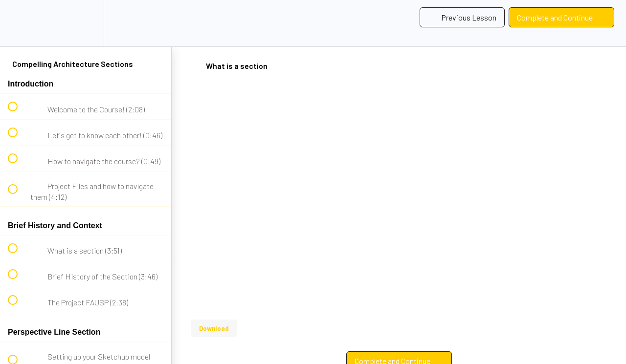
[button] (18, 23)
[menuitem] (86, 23)
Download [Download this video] (214, 328)
